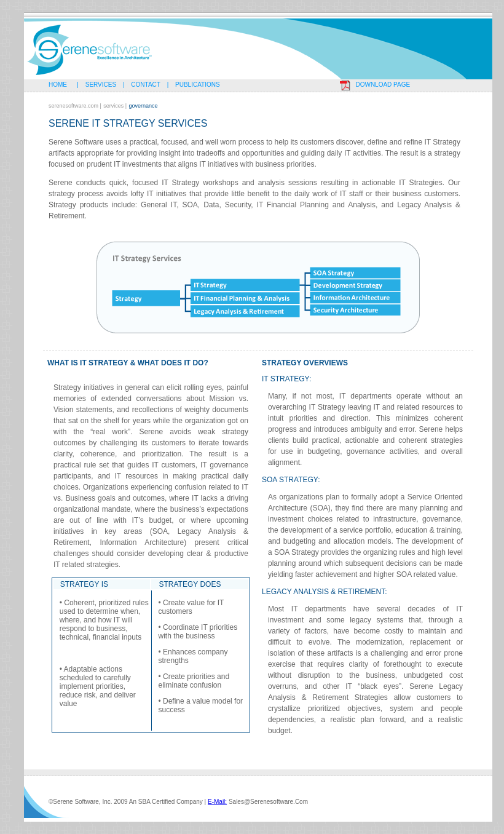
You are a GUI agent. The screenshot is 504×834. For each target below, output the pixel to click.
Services (101, 85)
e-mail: (217, 802)
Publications (198, 85)
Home (60, 85)
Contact (146, 85)
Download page (383, 85)
